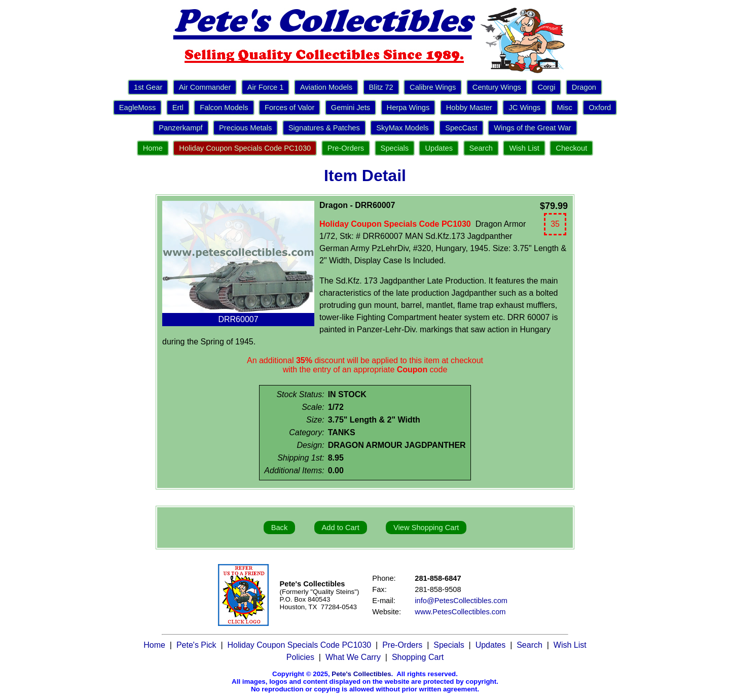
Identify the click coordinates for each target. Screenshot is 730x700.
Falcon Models (224, 108)
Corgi (546, 87)
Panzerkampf (180, 128)
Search (481, 148)
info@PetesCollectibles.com (461, 601)
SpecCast (461, 128)
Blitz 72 (381, 87)
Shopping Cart (418, 657)
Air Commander (205, 87)
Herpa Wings (408, 108)
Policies (300, 657)
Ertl (178, 108)
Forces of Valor (289, 108)
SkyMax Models (402, 128)
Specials (395, 148)
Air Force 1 (266, 87)
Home (153, 148)
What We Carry (353, 657)
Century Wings (497, 87)
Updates (439, 148)
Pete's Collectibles (361, 674)
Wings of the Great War (533, 128)
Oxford (600, 108)
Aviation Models (326, 87)
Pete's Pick (196, 645)
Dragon (584, 87)
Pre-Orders (346, 148)
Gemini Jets (351, 108)
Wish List (524, 148)
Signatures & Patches (324, 128)
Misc (565, 108)
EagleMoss (138, 108)
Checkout (571, 148)
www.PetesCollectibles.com (460, 612)
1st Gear (148, 87)
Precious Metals (245, 128)
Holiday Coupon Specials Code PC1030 (245, 148)
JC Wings (524, 108)
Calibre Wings (433, 87)
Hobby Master (469, 108)
